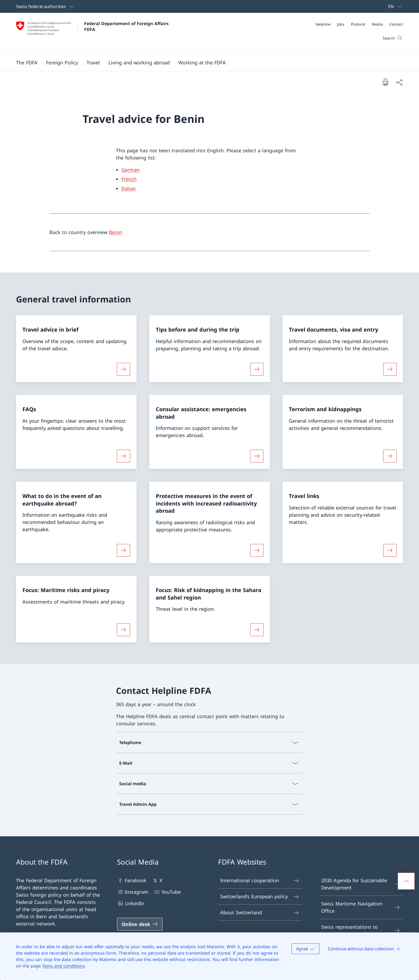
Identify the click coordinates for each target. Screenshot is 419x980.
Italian (129, 188)
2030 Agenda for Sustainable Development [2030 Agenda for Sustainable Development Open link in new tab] (361, 884)
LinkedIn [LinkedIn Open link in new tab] (131, 903)
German (130, 170)
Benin (116, 232)
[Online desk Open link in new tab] (140, 924)
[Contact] (396, 24)
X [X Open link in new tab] (157, 880)
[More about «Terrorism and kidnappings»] (390, 456)
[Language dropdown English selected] (393, 6)
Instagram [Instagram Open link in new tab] (133, 892)
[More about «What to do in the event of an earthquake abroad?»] (123, 550)
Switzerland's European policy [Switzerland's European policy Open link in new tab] (260, 897)
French (129, 179)
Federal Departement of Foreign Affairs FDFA (127, 26)
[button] (27, 63)
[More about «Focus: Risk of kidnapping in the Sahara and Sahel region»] (257, 630)
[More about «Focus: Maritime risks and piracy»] (123, 630)
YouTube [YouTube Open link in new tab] (167, 892)
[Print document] (385, 82)
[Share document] (399, 82)
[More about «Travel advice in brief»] (123, 369)
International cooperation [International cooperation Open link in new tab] (260, 880)
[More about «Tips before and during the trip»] (257, 369)
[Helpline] (323, 24)
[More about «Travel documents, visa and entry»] (390, 369)
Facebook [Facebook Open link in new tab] (132, 880)
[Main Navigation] (205, 63)
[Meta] (359, 24)
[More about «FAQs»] (123, 456)
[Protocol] (358, 24)
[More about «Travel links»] (390, 550)
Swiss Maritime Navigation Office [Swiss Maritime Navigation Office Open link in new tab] (361, 907)
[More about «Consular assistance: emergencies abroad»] (257, 456)
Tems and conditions (63, 966)
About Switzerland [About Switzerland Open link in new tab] (260, 913)
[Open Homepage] (93, 33)
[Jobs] (341, 24)
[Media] (377, 24)
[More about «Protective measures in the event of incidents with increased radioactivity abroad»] (257, 550)
